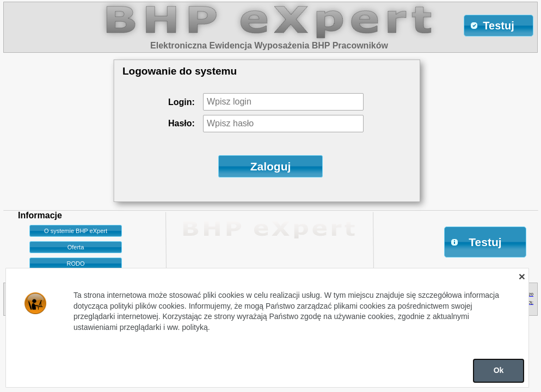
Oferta (76, 247)
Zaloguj (271, 166)
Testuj (476, 242)
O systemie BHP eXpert (76, 231)
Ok (499, 370)
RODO (76, 264)
